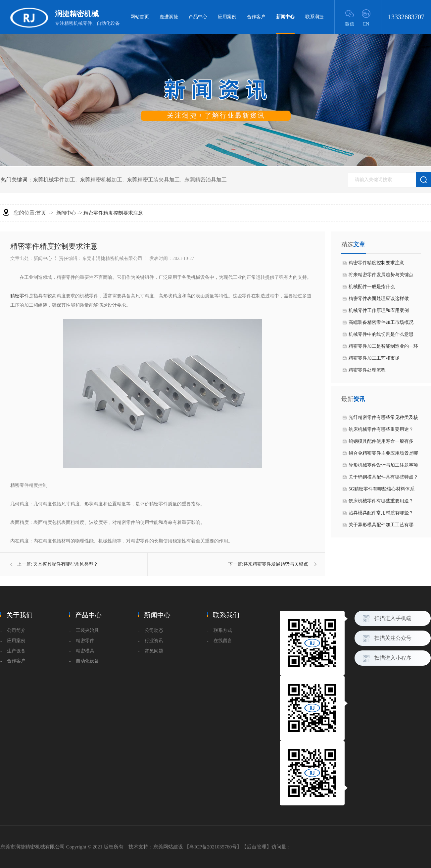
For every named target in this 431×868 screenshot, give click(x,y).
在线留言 (223, 641)
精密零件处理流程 (367, 370)
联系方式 (223, 630)
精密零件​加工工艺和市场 (374, 358)
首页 (41, 213)
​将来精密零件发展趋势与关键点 (276, 564)
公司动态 (154, 630)
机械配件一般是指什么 (372, 287)
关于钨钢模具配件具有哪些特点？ (383, 477)
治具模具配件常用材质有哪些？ (381, 513)
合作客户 (256, 17)
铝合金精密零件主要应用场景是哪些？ (383, 455)
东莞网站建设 (168, 847)
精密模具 (85, 651)
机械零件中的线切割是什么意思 (381, 334)
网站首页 (140, 17)
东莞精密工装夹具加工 (153, 180)
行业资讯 (154, 641)
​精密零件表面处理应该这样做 (379, 299)
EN (366, 24)
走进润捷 (169, 17)
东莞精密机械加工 (101, 180)
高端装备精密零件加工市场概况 (381, 322)
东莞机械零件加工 (54, 180)
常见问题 (154, 651)
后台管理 (257, 847)
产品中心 (198, 17)
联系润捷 (314, 17)
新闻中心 (285, 24)
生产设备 (16, 651)
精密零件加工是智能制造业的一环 (383, 346)
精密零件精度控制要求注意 (113, 213)
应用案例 (227, 17)
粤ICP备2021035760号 (213, 847)
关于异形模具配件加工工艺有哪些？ (381, 527)
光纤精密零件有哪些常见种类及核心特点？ (383, 419)
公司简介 (16, 630)
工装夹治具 (87, 630)
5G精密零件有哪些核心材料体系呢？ (382, 491)
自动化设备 (87, 661)
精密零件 (20, 296)
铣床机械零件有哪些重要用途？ (381, 429)
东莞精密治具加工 (206, 180)
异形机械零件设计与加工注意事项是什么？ (383, 467)
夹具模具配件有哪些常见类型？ (66, 564)
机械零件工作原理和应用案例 (379, 310)
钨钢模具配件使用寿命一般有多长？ (381, 443)
